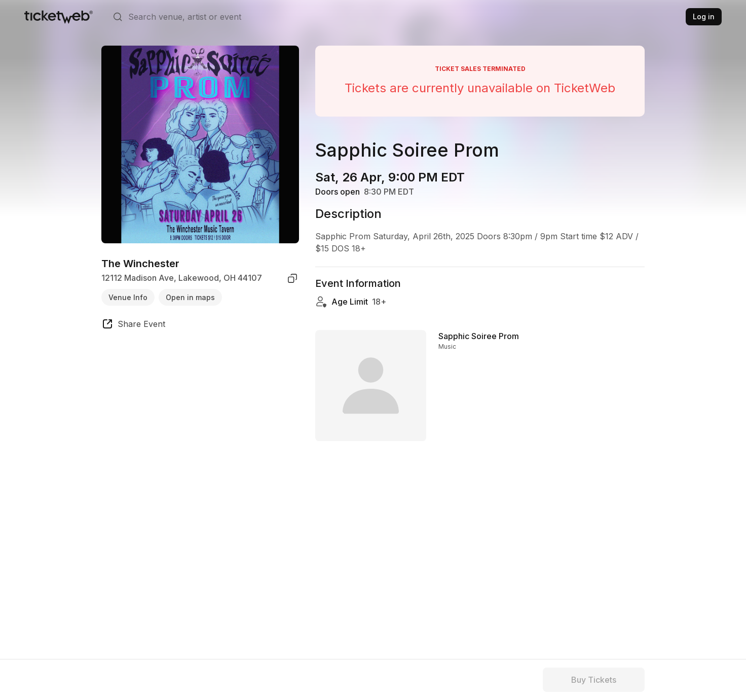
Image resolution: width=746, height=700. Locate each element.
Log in (704, 16)
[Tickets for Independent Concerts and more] (59, 17)
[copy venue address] (292, 278)
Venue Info (128, 297)
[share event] (133, 325)
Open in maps (190, 297)
